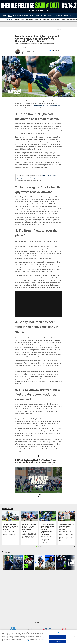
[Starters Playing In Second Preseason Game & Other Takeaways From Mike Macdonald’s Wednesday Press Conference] (48, 528)
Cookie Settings (57, 633)
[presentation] (75, 547)
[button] (37, 547)
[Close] (75, 637)
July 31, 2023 (44, 180)
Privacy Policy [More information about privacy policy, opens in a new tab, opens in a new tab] (28, 641)
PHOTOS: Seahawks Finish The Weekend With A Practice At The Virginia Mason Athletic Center (36, 461)
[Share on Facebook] (51, 51)
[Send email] (57, 51)
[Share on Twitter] (54, 51)
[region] (38, 637)
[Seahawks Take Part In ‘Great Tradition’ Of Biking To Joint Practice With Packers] (29, 526)
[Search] (57, 16)
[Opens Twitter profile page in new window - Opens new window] (22, 53)
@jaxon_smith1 (46, 175)
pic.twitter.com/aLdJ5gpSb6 (32, 178)
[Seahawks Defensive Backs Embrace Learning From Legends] (67, 527)
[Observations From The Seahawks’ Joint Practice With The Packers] (10, 524)
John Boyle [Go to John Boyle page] (24, 50)
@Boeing (20, 178)
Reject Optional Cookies (57, 637)
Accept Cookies (57, 641)
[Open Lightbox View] (39, 483)
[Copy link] (60, 51)
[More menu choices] (53, 16)
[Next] (47, 494)
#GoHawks (55, 175)
